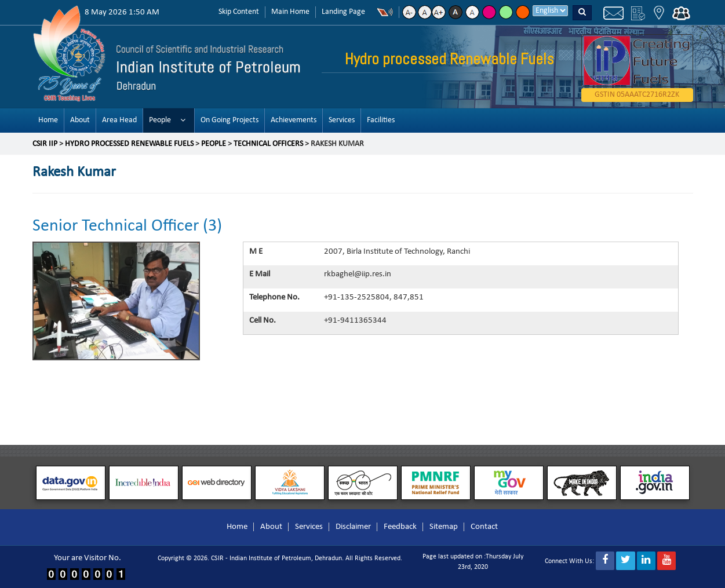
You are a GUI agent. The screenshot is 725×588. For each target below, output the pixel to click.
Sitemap (444, 527)
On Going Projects (229, 120)
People (160, 120)
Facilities (381, 120)
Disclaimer (353, 527)
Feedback (400, 527)
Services (342, 120)
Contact (484, 527)
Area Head (119, 120)
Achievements (294, 120)
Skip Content (239, 12)
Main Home (290, 12)
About (80, 120)
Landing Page (343, 12)
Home (48, 120)
